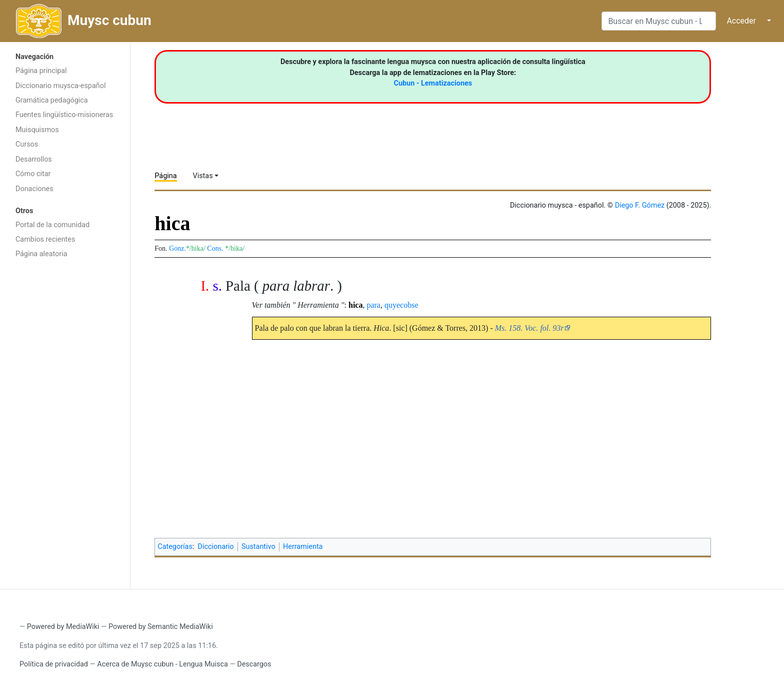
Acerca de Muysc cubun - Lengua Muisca (162, 664)
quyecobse (401, 305)
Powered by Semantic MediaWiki (161, 627)
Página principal (41, 71)
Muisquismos (37, 130)
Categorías (175, 547)
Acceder (741, 21)
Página (165, 176)
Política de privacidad (54, 664)
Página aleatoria (41, 254)
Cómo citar (33, 174)
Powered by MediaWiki (63, 627)
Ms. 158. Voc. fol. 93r (529, 328)
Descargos (254, 664)
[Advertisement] (65, 423)
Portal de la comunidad (52, 225)
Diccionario (216, 547)
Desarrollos (34, 159)
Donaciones (34, 189)
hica (355, 305)
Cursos (27, 144)
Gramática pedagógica (52, 100)
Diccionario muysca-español (60, 86)
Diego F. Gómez (640, 205)
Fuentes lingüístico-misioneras (64, 115)
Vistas (203, 176)
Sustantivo (258, 547)
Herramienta (303, 547)
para (373, 305)
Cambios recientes (45, 239)
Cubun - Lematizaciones (433, 83)
